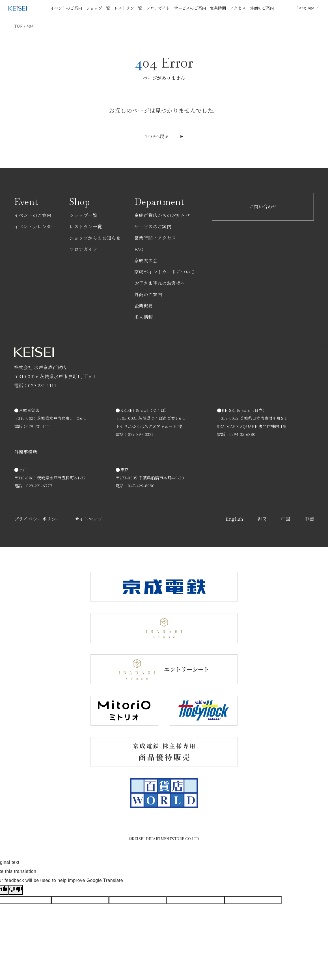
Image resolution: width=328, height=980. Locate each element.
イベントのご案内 (66, 8)
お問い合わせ (263, 206)
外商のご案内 (262, 8)
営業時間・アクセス (228, 8)
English (234, 519)
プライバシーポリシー (37, 519)
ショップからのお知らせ (95, 238)
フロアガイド (158, 8)
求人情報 (144, 317)
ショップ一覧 (98, 8)
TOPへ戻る (157, 136)
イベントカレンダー (35, 227)
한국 (262, 519)
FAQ (139, 249)
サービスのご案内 (190, 8)
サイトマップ (89, 519)
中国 (286, 519)
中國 (309, 519)
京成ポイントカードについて (165, 272)
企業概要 (144, 306)
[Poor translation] (16, 890)
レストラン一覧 (128, 8)
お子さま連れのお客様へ (160, 283)
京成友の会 (146, 260)
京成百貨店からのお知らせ (162, 215)
